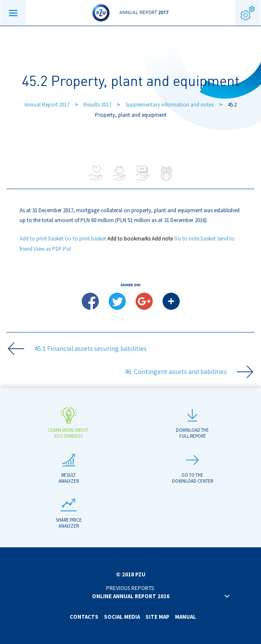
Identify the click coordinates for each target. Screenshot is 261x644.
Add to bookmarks (129, 239)
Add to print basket (42, 239)
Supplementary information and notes (169, 105)
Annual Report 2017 (47, 105)
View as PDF (48, 249)
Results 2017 (98, 105)
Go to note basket (195, 239)
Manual (185, 617)
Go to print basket (85, 239)
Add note (162, 239)
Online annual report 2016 (131, 596)
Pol (67, 249)
